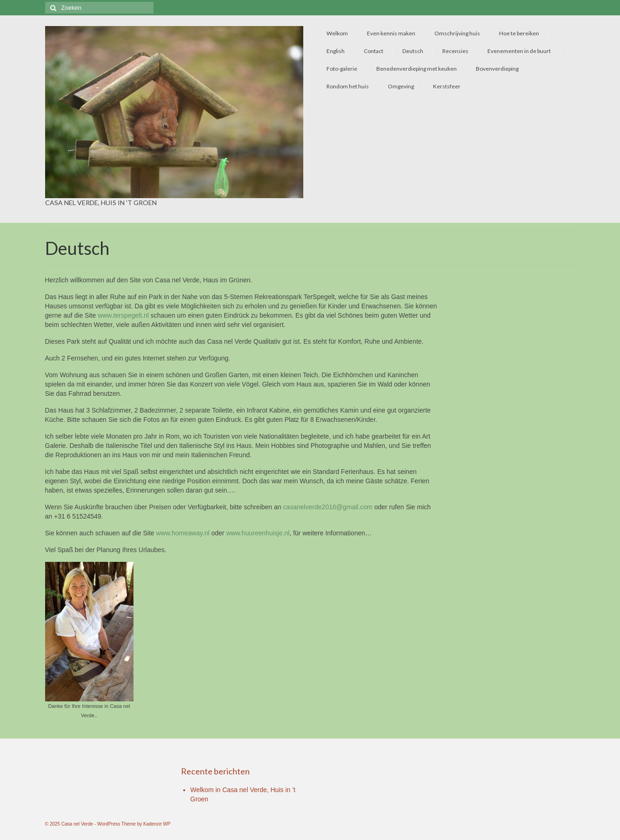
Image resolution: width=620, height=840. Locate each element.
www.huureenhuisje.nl (258, 533)
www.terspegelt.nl (123, 315)
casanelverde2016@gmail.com (327, 507)
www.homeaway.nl (183, 533)
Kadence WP (157, 824)
